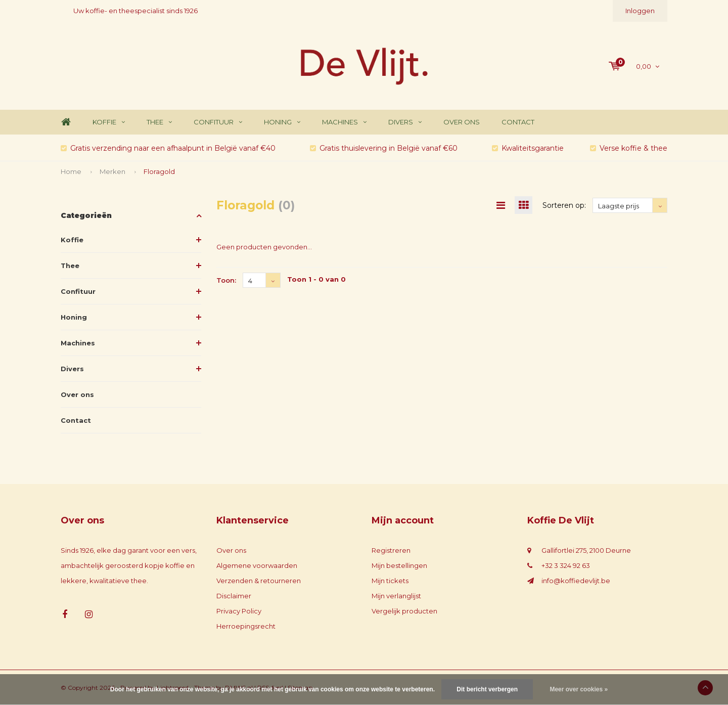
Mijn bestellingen (399, 565)
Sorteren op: (564, 205)
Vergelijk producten (404, 611)
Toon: (226, 280)
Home (66, 122)
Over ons (462, 122)
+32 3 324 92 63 (566, 565)
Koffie (109, 122)
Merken (112, 171)
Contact (518, 122)
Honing (282, 122)
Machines (344, 122)
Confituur (218, 122)
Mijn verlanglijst (396, 596)
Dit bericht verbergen (487, 689)
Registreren (391, 550)
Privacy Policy (239, 611)
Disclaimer (234, 596)
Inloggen (640, 11)
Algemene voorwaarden (257, 565)
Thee (159, 122)
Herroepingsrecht (246, 626)
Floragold (159, 171)
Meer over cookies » (579, 689)
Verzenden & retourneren (259, 581)
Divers (405, 122)
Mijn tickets (390, 581)
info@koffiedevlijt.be (576, 581)
